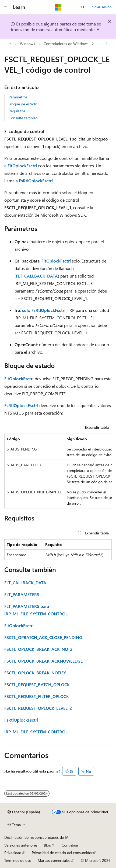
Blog (48, 845)
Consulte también (23, 118)
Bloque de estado (23, 104)
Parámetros (18, 97)
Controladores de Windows (66, 44)
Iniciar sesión (101, 7)
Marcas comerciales (54, 860)
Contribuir (70, 845)
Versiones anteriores (21, 845)
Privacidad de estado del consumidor (62, 853)
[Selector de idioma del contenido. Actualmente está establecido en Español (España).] (24, 812)
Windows (27, 44)
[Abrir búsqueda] (83, 7)
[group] (58, 471)
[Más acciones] (107, 44)
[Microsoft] (58, 7)
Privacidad (13, 853)
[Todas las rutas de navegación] (9, 44)
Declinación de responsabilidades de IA (36, 837)
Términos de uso (18, 860)
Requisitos (17, 111)
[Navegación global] (5, 7)
